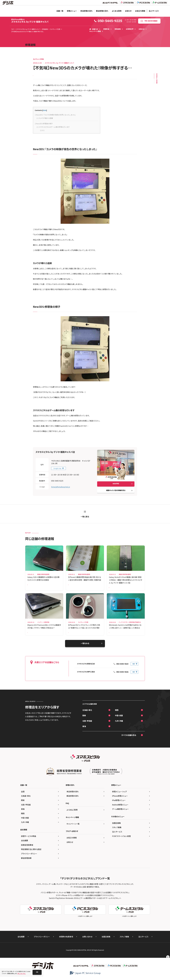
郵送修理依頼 (26, 863)
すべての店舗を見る (129, 740)
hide (45, 112)
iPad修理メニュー (119, 805)
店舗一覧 (60, 11)
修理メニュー (72, 11)
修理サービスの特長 (29, 841)
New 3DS (37, 76)
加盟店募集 (116, 828)
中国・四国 (119, 721)
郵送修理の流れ (102, 11)
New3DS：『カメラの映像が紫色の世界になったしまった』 (55, 116)
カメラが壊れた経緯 (45, 120)
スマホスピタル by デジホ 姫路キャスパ (30, 21)
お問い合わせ (87, 942)
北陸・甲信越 (87, 726)
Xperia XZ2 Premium (35, 636)
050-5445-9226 (122, 677)
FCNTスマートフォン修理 (121, 841)
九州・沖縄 (119, 726)
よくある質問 (117, 11)
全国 (23, 797)
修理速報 (118, 29)
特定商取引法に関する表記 (31, 854)
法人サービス (154, 11)
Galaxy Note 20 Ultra (116, 590)
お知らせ (128, 11)
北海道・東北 (87, 715)
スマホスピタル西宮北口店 (86, 669)
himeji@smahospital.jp (61, 489)
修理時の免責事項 (66, 942)
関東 (84, 721)
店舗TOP (94, 29)
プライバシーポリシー (29, 859)
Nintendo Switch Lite (116, 636)
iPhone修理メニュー (120, 801)
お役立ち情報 (140, 11)
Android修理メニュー (120, 810)
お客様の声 (130, 29)
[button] (37, 972)
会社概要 (25, 846)
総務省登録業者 (27, 850)
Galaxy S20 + (33, 587)
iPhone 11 (73, 587)
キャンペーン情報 (95, 31)
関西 (117, 715)
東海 (84, 731)
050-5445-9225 (57, 482)
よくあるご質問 (72, 815)
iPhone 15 (73, 636)
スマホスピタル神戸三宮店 (86, 677)
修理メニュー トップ (119, 797)
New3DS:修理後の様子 (44, 125)
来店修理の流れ (86, 11)
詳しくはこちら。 (22, 973)
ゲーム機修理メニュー (120, 814)
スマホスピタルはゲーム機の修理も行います (53, 129)
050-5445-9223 (122, 669)
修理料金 (106, 29)
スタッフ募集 (117, 832)
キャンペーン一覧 (73, 829)
